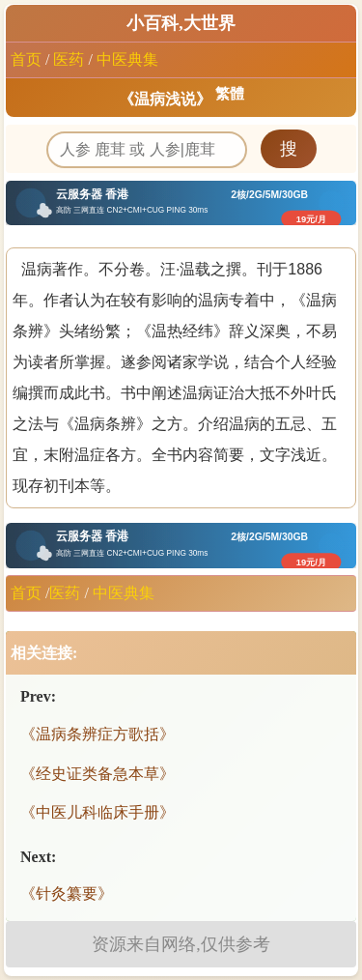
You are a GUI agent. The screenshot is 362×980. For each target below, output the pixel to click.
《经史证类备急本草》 (97, 774)
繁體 (230, 94)
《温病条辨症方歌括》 (97, 734)
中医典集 (127, 59)
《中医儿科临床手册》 (97, 812)
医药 (69, 59)
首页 (26, 59)
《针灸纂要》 (67, 894)
